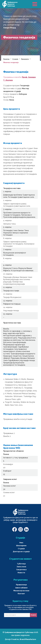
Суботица (21, 564)
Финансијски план (21, 590)
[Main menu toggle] (35, 4)
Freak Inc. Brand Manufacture (24, 639)
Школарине (21, 545)
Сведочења (21, 569)
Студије (21, 548)
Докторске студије (21, 551)
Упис (21, 542)
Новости (21, 572)
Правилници (21, 585)
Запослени (21, 566)
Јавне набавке (21, 588)
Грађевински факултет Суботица (19, 632)
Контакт (21, 593)
